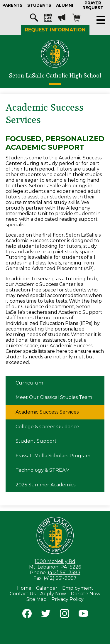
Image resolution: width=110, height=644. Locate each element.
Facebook (27, 615)
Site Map (37, 599)
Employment (78, 588)
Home (24, 588)
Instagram (65, 615)
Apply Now (53, 594)
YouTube (83, 615)
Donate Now (86, 594)
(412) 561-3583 (64, 573)
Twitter (46, 615)
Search (34, 19)
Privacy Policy (67, 599)
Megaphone (62, 19)
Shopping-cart (76, 19)
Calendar (48, 19)
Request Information (55, 30)
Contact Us (23, 594)
